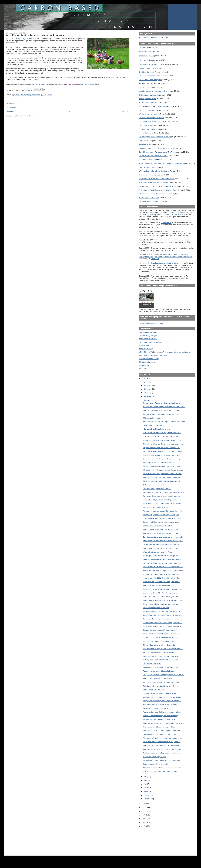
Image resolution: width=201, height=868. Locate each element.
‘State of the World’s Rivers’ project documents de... (162, 433)
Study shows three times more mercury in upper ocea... (163, 723)
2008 (144, 822)
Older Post (125, 111)
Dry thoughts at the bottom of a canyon (153, 64)
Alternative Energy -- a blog (149, 359)
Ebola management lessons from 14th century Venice (163, 451)
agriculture (16, 95)
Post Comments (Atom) (25, 116)
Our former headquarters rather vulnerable (155, 148)
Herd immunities (145, 52)
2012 (144, 807)
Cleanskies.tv (169, 250)
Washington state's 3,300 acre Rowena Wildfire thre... (163, 697)
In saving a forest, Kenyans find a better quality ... (161, 556)
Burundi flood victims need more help (157, 708)
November (148, 389)
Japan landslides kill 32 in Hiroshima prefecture (160, 593)
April (145, 788)
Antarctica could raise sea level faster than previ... (161, 656)
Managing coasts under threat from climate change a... (163, 444)
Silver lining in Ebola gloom (153, 425)
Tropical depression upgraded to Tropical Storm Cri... (163, 518)
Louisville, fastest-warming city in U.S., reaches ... (161, 574)
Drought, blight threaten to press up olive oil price (161, 515)
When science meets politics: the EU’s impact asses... (163, 567)
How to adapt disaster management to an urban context (164, 571)
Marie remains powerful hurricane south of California (162, 503)
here (190, 236)
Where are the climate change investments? (155, 106)
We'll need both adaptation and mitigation (154, 171)
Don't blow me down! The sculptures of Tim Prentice (158, 152)
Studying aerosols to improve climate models (160, 734)
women (49, 95)
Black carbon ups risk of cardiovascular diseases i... (162, 481)
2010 (144, 815)
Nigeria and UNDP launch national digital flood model (163, 600)
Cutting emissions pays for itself (155, 485)
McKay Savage (41, 84)
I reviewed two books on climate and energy (164, 263)
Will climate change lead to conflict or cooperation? (162, 742)
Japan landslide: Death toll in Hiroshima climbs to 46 (162, 544)
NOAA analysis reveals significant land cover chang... (163, 589)
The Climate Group (146, 349)
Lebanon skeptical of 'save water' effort (157, 526)
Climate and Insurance (147, 362)
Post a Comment (12, 108)
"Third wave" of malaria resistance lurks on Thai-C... (162, 437)
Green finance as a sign (148, 175)
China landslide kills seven (153, 418)
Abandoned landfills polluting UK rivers (157, 429)
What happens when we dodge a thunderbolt (155, 137)
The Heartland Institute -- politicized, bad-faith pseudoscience (161, 163)
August (146, 400)
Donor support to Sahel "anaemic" (156, 764)
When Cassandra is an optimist (150, 80)
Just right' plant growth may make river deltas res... (162, 455)
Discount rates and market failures (152, 118)
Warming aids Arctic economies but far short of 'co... (162, 463)
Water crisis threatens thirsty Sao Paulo (158, 552)
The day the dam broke (148, 99)
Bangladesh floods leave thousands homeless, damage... (164, 492)
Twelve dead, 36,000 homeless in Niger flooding (161, 500)
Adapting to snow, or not (148, 160)
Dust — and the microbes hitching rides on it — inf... (162, 634)
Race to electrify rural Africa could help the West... (161, 582)
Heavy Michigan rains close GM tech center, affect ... (163, 667)
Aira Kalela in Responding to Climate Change (23, 39)
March (146, 791)
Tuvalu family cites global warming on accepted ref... (162, 712)
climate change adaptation (30, 95)
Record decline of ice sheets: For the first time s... (161, 530)
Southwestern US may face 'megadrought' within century (164, 422)
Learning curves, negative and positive (153, 91)
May (145, 784)
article (185, 278)
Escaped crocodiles (146, 84)
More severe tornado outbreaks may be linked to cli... (163, 626)
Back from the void (146, 129)
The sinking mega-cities (152, 664)
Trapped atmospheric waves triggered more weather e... (164, 675)
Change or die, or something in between (154, 194)
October (147, 393)
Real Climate (144, 369)
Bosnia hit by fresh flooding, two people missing (161, 716)
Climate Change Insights (148, 336)
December (148, 385)
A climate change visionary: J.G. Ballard (154, 182)
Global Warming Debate (148, 332)
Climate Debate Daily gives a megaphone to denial (158, 186)
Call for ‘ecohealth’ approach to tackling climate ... (161, 597)
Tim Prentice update (146, 144)
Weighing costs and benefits (149, 114)
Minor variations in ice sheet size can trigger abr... (161, 604)
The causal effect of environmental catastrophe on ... (162, 738)
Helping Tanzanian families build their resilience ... (162, 660)
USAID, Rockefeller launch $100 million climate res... (163, 615)
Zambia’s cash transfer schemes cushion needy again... (164, 537)
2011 (144, 811)
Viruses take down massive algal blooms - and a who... (163, 563)
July (145, 777)
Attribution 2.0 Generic (88, 84)
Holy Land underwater (147, 60)
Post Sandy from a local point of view (153, 122)
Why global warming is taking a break (157, 585)
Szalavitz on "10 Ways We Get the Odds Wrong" (157, 179)
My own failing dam (146, 133)
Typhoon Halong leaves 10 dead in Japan (158, 671)
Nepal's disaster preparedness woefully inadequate (162, 559)
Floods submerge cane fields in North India (159, 645)
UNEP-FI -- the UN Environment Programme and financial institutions (164, 352)
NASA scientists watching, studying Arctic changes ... (163, 496)
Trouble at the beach (147, 72)
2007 (144, 826)
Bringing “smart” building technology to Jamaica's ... (162, 701)
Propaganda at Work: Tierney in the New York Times (158, 190)
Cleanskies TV (166, 223)
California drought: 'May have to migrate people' (161, 771)
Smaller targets (145, 87)
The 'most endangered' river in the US (157, 489)
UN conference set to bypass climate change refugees (163, 470)
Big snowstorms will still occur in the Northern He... (162, 448)
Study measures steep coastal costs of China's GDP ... (163, 541)
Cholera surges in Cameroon (154, 690)
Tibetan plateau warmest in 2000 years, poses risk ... (163, 623)
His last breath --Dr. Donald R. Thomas (153, 156)
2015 (144, 379)
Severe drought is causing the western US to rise (161, 548)
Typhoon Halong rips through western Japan (159, 693)
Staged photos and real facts (150, 76)
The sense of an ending (148, 102)
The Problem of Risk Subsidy (150, 198)
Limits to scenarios (146, 167)
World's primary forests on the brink (156, 608)
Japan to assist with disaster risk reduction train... (161, 637)
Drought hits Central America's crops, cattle (159, 630)
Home (68, 111)
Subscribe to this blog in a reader (152, 323)
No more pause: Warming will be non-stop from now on (163, 403)
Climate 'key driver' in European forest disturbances (162, 768)
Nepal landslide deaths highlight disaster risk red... (162, 745)
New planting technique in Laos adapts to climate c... (163, 410)
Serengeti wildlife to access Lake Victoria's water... (162, 522)
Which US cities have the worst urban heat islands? (162, 533)
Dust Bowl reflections (147, 110)
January (147, 799)
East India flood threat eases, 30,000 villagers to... (162, 705)
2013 (144, 804)
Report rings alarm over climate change (158, 678)
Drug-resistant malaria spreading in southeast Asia (162, 760)
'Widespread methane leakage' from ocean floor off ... (163, 511)
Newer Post (10, 111)
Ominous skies (145, 141)
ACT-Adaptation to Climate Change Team (154, 342)
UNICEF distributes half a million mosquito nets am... (163, 414)
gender (43, 95)
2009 (144, 819)
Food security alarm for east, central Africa (159, 641)
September (148, 396)
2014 (144, 382)
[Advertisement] (151, 840)
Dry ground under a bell (148, 125)
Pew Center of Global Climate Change (153, 355)
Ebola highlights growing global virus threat (159, 652)
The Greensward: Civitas (148, 339)
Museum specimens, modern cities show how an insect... (164, 407)
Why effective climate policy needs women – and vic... (163, 749)
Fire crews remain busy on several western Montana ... (163, 649)
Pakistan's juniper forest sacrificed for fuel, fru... (161, 686)
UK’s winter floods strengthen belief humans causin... (163, 474)
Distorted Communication (148, 202)
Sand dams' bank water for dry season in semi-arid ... (163, 619)
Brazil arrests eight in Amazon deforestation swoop (162, 459)
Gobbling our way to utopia (149, 95)
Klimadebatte (144, 345)
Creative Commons (76, 84)
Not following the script (147, 56)
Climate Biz (155, 259)
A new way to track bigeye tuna (155, 757)
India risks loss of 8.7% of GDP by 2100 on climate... (162, 611)
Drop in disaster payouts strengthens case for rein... (162, 466)
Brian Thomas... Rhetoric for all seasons (154, 37)
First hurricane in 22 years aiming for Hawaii (159, 727)
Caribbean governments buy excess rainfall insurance (163, 753)
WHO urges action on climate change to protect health (163, 477)
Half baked (143, 47)
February (147, 795)
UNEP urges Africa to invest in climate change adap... (163, 682)
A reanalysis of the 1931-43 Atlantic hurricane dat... (162, 578)
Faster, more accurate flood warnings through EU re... (163, 440)
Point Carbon (144, 365)
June (146, 780)
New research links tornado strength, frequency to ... (162, 731)
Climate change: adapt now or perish (157, 507)
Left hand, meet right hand (149, 68)
